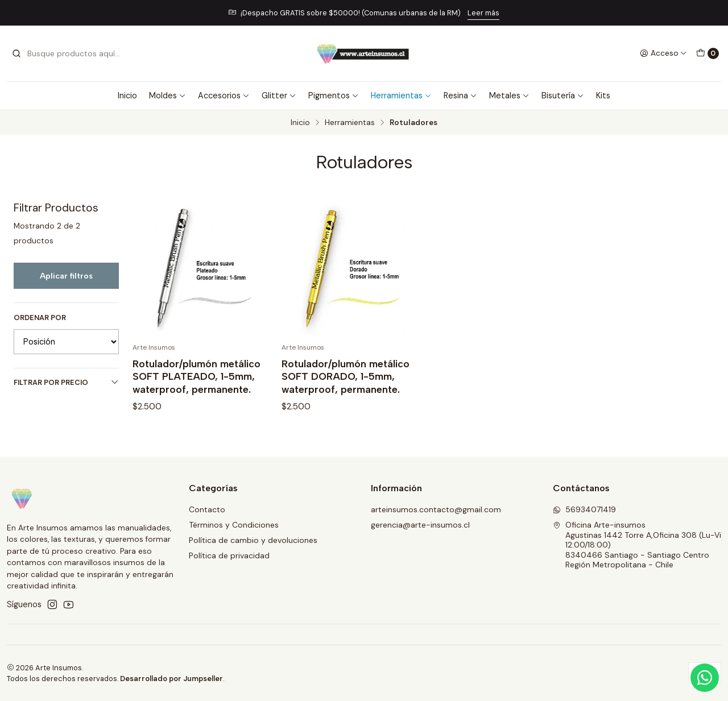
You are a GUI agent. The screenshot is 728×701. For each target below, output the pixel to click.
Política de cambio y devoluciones (253, 540)
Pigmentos (334, 96)
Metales (509, 96)
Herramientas (401, 96)
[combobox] (69, 53)
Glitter (279, 96)
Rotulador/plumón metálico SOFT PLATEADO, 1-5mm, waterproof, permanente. (197, 376)
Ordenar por (40, 318)
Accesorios (224, 96)
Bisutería (563, 96)
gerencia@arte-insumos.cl (420, 525)
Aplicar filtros (66, 276)
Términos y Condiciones (234, 525)
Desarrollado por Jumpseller (171, 679)
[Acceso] (663, 53)
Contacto (207, 509)
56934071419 (584, 509)
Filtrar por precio (66, 382)
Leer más (483, 13)
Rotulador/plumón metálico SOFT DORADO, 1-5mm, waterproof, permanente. (346, 376)
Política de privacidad (229, 555)
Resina (460, 96)
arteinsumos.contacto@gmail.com (436, 509)
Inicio (127, 96)
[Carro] (708, 53)
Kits (603, 96)
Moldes (167, 96)
